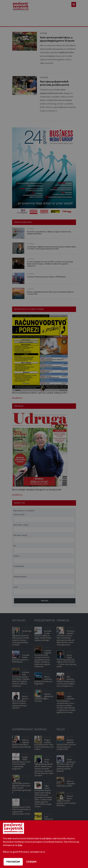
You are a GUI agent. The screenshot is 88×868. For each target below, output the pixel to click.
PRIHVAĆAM (13, 862)
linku (20, 845)
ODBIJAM (31, 862)
